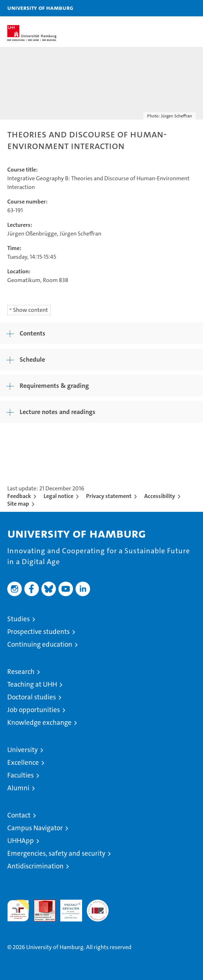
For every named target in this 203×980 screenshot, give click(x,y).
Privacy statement (109, 496)
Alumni (18, 788)
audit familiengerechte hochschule (18, 911)
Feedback (19, 496)
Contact (19, 815)
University (23, 750)
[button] (175, 8)
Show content (31, 310)
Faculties (21, 775)
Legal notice (58, 496)
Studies (19, 619)
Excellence (23, 762)
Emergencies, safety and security (56, 853)
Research (21, 672)
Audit (41, 903)
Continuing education (40, 644)
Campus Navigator (35, 828)
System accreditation (98, 907)
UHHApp (21, 841)
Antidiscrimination (35, 866)
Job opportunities (34, 710)
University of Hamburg (40, 8)
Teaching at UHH (32, 684)
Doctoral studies (32, 697)
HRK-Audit (67, 907)
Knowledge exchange (39, 722)
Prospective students (38, 632)
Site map (18, 504)
